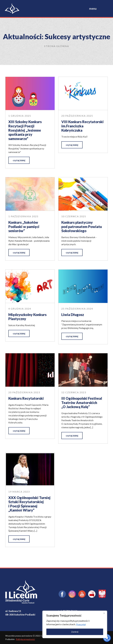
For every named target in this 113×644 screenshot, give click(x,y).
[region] (75, 624)
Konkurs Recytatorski (26, 398)
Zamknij (75, 632)
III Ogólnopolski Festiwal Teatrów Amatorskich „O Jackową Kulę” (82, 402)
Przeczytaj (81, 624)
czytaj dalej (19, 160)
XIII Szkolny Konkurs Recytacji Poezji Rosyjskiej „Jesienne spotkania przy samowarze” (25, 130)
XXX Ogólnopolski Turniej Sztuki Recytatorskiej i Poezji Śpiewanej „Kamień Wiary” (29, 504)
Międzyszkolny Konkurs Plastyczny (27, 317)
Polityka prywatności (25, 639)
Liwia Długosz (73, 315)
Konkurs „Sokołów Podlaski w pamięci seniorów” (24, 227)
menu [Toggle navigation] (93, 9)
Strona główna (57, 46)
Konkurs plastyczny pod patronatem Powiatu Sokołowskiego (82, 227)
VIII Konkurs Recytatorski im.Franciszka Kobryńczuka (82, 126)
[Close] (104, 613)
